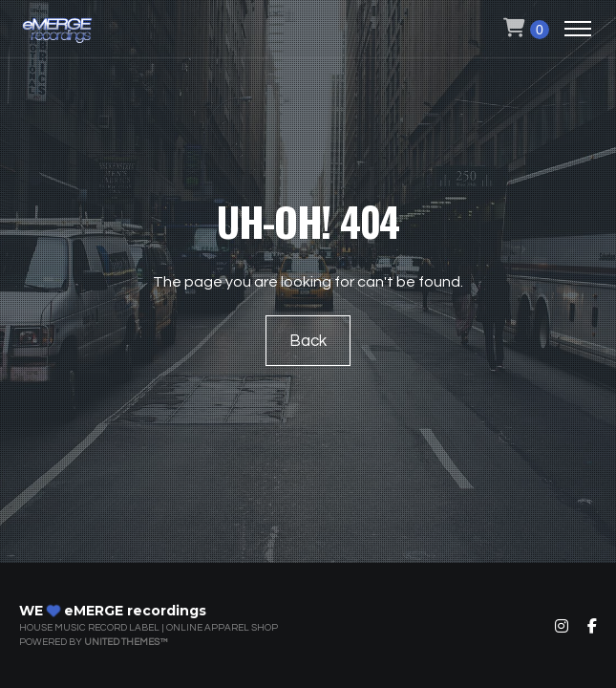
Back (308, 341)
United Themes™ (126, 642)
